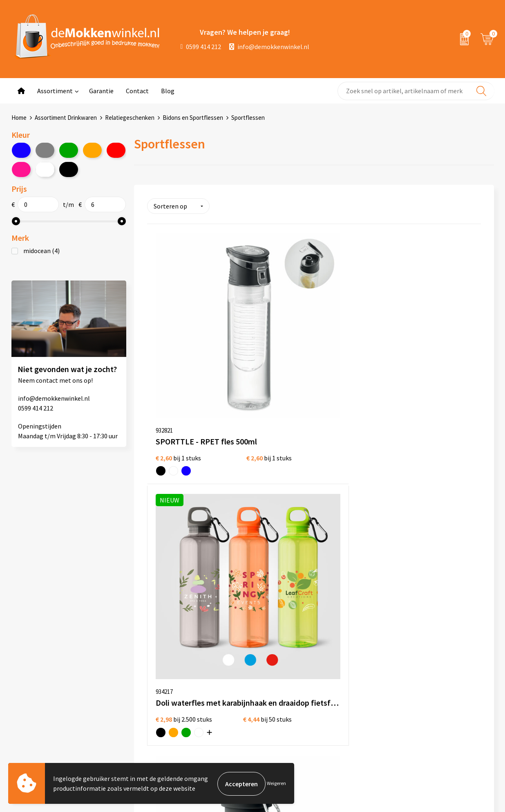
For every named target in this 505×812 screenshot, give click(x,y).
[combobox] (416, 91)
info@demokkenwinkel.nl (269, 47)
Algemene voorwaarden (251, 663)
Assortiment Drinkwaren (66, 118)
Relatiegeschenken (130, 118)
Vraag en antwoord (150, 689)
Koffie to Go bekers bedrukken (354, 702)
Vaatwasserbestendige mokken (344, 734)
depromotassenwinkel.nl (445, 676)
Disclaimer (233, 689)
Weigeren (276, 784)
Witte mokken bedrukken (348, 663)
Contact (137, 91)
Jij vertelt (137, 676)
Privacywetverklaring (248, 676)
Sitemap (136, 702)
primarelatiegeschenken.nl (448, 715)
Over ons (136, 663)
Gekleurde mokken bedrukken (354, 676)
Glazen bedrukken (338, 689)
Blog (168, 91)
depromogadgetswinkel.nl (447, 689)
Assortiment (55, 91)
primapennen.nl (433, 702)
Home (19, 118)
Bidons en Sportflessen (193, 118)
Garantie (101, 91)
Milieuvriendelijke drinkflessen (355, 715)
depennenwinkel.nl (437, 663)
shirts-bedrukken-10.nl (442, 728)
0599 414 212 (201, 47)
